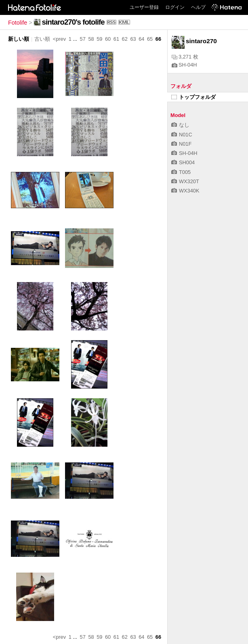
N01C (182, 135)
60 (108, 39)
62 (125, 39)
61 (116, 39)
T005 (181, 172)
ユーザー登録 (144, 7)
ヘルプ (198, 7)
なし (180, 125)
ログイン (175, 7)
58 (91, 39)
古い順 (42, 39)
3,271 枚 (185, 57)
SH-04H (184, 65)
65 (150, 39)
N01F (181, 144)
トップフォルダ (193, 97)
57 (83, 39)
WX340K (185, 191)
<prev (59, 39)
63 (133, 39)
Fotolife (18, 23)
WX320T (185, 181)
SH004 (183, 162)
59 (99, 39)
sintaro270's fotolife (73, 22)
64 (141, 39)
